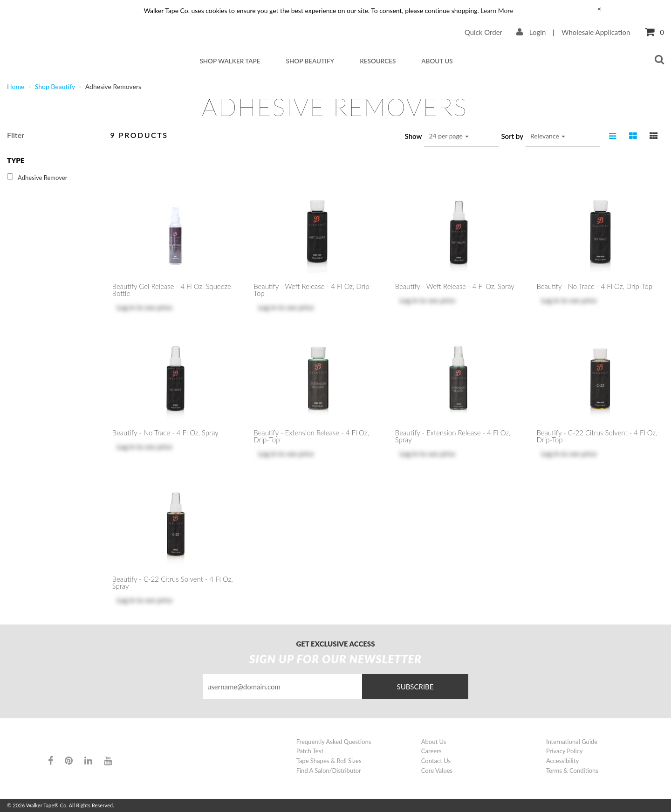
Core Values (437, 771)
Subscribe (415, 687)
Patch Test (310, 751)
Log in (126, 307)
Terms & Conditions (572, 771)
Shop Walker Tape (230, 61)
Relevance (548, 136)
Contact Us (436, 761)
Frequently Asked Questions (334, 742)
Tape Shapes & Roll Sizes (329, 761)
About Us (437, 61)
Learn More (497, 10)
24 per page (449, 136)
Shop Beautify (310, 61)
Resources (378, 61)
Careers (431, 751)
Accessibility (562, 761)
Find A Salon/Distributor (329, 771)
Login (531, 32)
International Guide (572, 742)
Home (17, 86)
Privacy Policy (565, 751)
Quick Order (483, 32)
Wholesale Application (596, 32)
